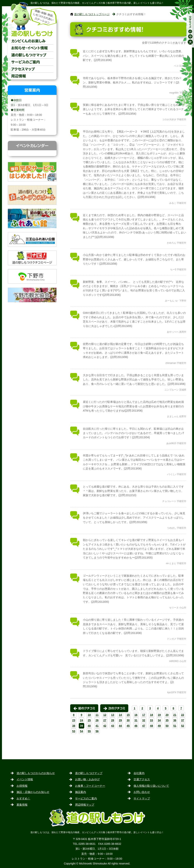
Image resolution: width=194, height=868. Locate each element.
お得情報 (22, 786)
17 (144, 715)
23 (74, 720)
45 (128, 726)
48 (151, 726)
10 (89, 715)
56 (97, 731)
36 (175, 720)
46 (136, 726)
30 (128, 720)
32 (144, 720)
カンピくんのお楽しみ (32, 41)
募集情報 (22, 805)
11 (97, 715)
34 (159, 720)
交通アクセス (32, 69)
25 (89, 720)
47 (144, 726)
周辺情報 (32, 76)
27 (105, 720)
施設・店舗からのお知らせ (33, 792)
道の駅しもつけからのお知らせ (36, 773)
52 (183, 726)
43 (113, 726)
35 (167, 720)
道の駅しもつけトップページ (92, 14)
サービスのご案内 (32, 62)
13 (113, 715)
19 (159, 715)
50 (167, 726)
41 (97, 726)
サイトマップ (142, 798)
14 (120, 715)
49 (159, 726)
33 (151, 720)
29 (120, 720)
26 (97, 720)
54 (81, 731)
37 (183, 720)
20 (167, 715)
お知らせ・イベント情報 (32, 48)
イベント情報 (25, 779)
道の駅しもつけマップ (32, 55)
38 (74, 726)
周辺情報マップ (85, 805)
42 (105, 726)
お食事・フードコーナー (90, 786)
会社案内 (139, 773)
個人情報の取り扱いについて (151, 786)
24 (81, 720)
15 (128, 715)
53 (74, 731)
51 (175, 726)
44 (120, 726)
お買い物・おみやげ (87, 779)
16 (136, 715)
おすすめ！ (23, 798)
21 (175, 715)
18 (151, 715)
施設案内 (81, 792)
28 (113, 720)
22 (183, 715)
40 (89, 726)
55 (89, 731)
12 (105, 715)
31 (136, 720)
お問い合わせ (142, 792)
